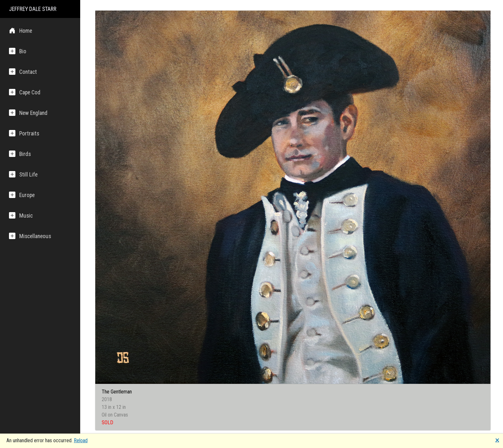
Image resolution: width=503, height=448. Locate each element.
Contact (23, 72)
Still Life (23, 174)
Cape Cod (25, 92)
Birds (20, 154)
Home (21, 31)
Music (21, 215)
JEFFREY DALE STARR (33, 9)
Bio (18, 51)
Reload (81, 440)
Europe (22, 195)
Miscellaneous (30, 236)
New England (28, 113)
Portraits (24, 133)
